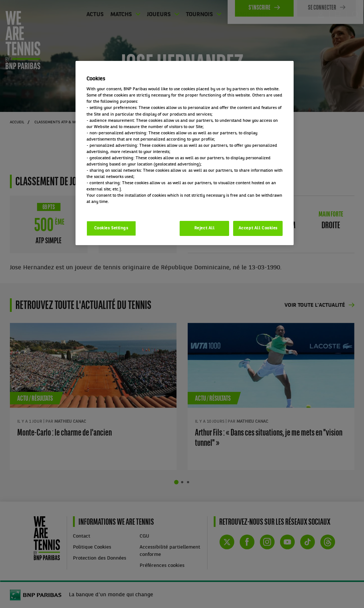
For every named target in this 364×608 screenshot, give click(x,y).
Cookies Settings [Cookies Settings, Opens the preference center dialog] (111, 228)
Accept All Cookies (258, 228)
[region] (185, 153)
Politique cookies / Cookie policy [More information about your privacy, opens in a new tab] (119, 208)
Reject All (205, 228)
